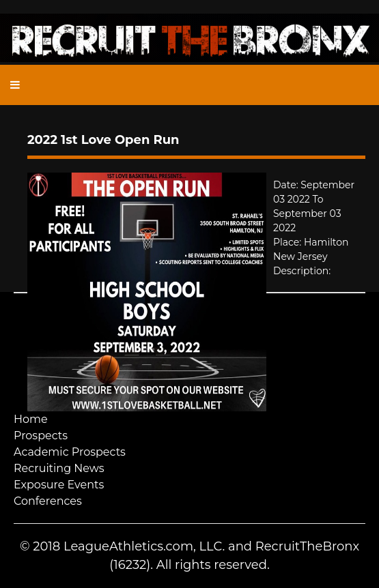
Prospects (41, 436)
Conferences (48, 501)
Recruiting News (59, 468)
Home (31, 419)
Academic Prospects (70, 452)
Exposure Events (59, 485)
